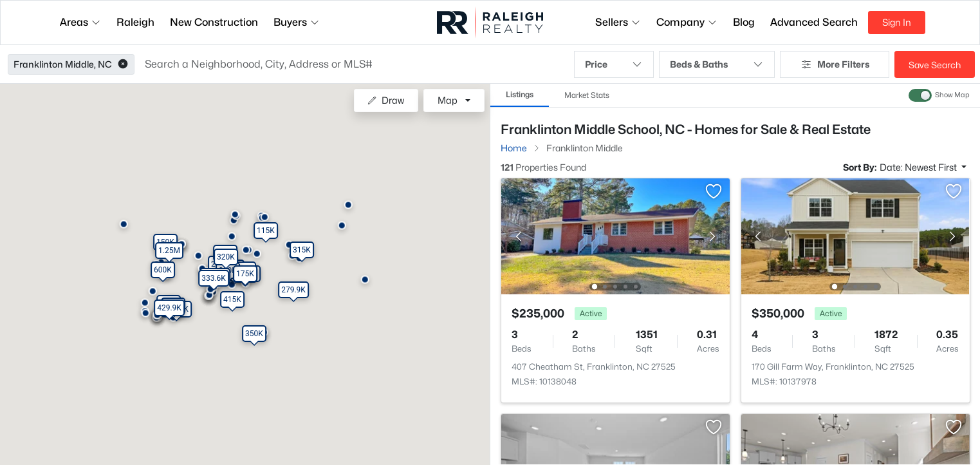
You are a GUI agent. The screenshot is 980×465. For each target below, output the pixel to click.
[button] (123, 64)
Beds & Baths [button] (717, 64)
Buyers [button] (297, 22)
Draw (386, 100)
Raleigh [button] (135, 22)
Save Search (935, 65)
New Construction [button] (214, 22)
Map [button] (448, 100)
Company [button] (687, 22)
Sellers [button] (618, 22)
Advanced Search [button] (814, 22)
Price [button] (614, 64)
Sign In (897, 22)
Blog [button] (744, 22)
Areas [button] (80, 22)
